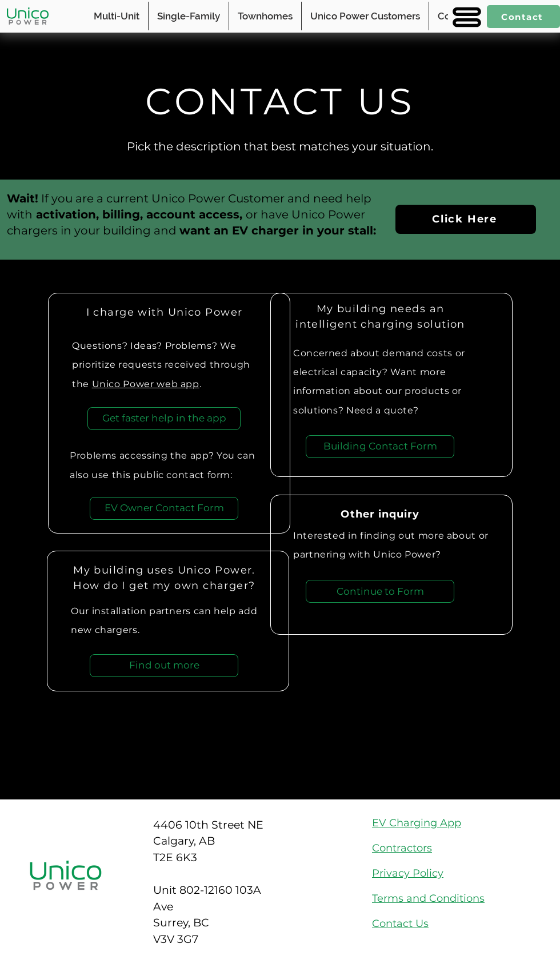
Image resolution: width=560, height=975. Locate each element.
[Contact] (523, 17)
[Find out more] (164, 666)
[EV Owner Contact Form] (164, 508)
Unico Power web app (146, 384)
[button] (466, 17)
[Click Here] (466, 219)
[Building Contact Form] (380, 447)
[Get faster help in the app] (164, 419)
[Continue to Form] (380, 591)
